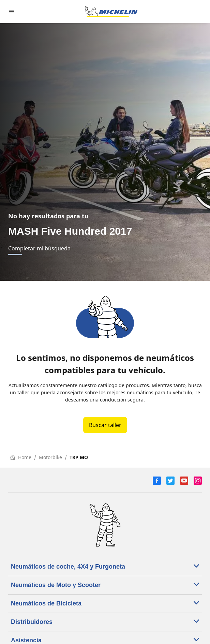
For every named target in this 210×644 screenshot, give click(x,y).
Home (21, 457)
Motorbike (50, 457)
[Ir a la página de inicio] (111, 12)
